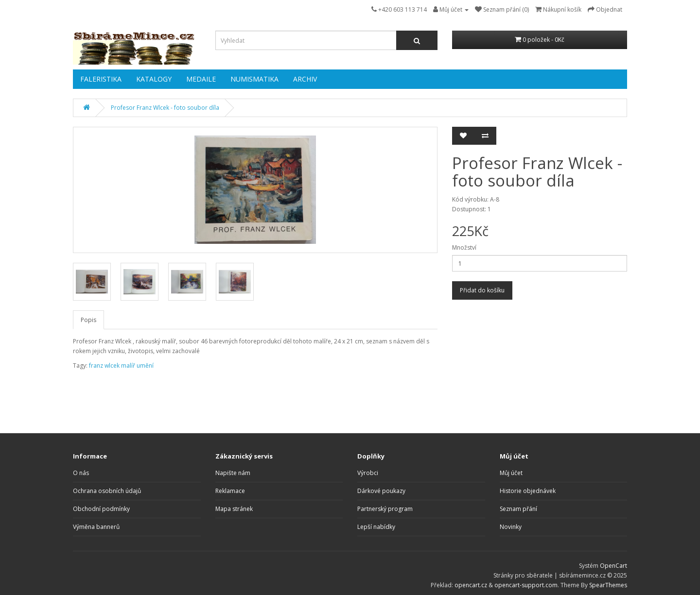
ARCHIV (305, 79)
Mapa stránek (234, 509)
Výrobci (368, 473)
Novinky (511, 527)
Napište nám (233, 473)
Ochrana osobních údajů (107, 491)
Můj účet (511, 473)
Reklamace (230, 491)
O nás (81, 473)
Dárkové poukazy (381, 491)
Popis (88, 320)
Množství (464, 247)
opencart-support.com (526, 585)
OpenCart (613, 566)
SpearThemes (608, 585)
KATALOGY (154, 79)
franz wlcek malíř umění (121, 365)
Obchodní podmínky (101, 509)
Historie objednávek (528, 491)
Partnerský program (385, 509)
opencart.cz (471, 585)
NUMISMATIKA (254, 79)
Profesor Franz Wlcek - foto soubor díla (165, 108)
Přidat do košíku (482, 290)
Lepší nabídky (376, 527)
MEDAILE (201, 79)
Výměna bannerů (96, 527)
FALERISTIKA (101, 79)
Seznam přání (518, 509)
